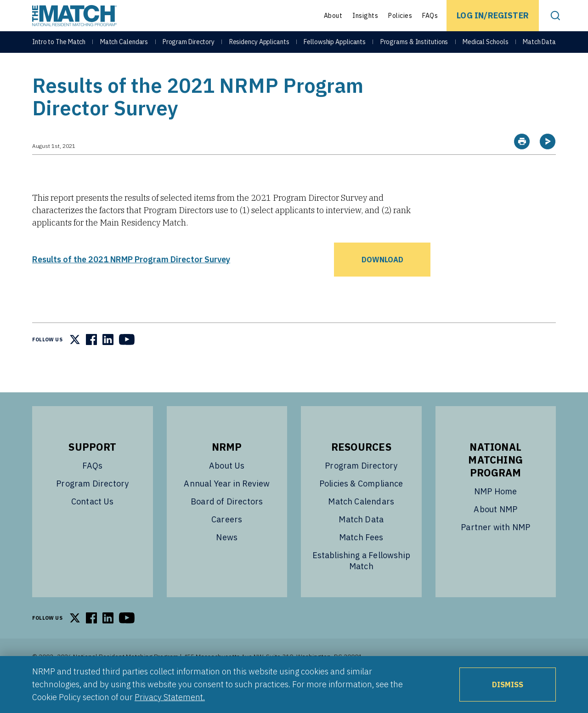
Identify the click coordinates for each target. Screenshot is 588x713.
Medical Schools (486, 47)
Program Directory (189, 47)
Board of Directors (227, 524)
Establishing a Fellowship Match (362, 584)
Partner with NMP (495, 550)
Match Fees (361, 560)
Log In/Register (493, 15)
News (227, 560)
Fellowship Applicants (335, 47)
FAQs (430, 16)
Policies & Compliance (361, 506)
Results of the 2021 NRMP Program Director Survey (131, 282)
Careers (227, 542)
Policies (400, 16)
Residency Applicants (259, 47)
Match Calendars (124, 47)
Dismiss (508, 685)
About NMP (495, 532)
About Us (227, 489)
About (333, 16)
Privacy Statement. (170, 697)
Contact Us (93, 524)
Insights (365, 16)
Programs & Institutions (414, 47)
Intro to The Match (59, 47)
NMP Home (495, 514)
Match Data (539, 47)
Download (382, 283)
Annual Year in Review (227, 506)
